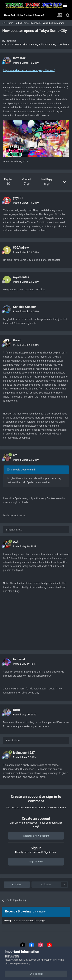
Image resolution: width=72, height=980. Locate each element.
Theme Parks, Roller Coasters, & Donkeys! (46, 45)
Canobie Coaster (24, 307)
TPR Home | (8, 23)
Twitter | (27, 23)
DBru (16, 710)
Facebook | (37, 23)
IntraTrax (11, 41)
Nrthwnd (19, 659)
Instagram (59, 23)
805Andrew (21, 248)
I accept (36, 974)
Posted (26, 63)
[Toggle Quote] (9, 470)
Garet (17, 340)
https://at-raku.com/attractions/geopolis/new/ (29, 70)
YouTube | (48, 23)
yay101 (18, 198)
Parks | (19, 23)
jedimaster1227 (24, 753)
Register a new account (36, 836)
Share (17, 885)
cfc (15, 455)
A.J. (16, 542)
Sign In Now (36, 862)
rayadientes (21, 277)
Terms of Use (12, 956)
